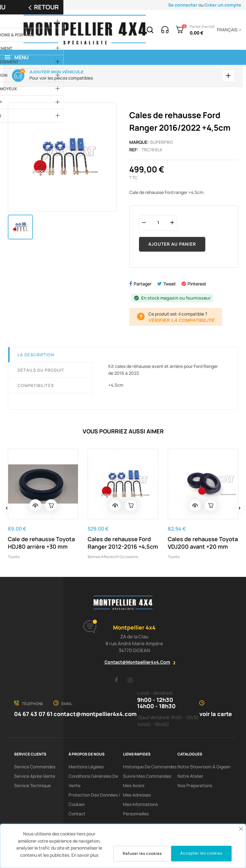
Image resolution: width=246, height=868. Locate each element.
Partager (143, 285)
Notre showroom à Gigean (204, 768)
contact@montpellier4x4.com (137, 663)
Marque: (139, 143)
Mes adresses (137, 796)
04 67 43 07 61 (33, 715)
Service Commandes (35, 768)
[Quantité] (158, 224)
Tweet (170, 285)
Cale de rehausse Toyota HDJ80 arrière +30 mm (41, 544)
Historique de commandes (150, 768)
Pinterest (197, 285)
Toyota (14, 558)
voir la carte (216, 715)
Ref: (134, 151)
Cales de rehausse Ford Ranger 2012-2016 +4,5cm (123, 544)
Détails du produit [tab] (41, 371)
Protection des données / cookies (95, 800)
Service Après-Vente (35, 777)
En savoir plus (85, 855)
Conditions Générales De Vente (93, 782)
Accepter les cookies (201, 853)
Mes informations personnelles (140, 810)
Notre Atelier (190, 777)
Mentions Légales (86, 768)
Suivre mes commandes (147, 777)
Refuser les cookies (142, 853)
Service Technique (32, 786)
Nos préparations (195, 786)
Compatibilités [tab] (36, 386)
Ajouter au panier (172, 245)
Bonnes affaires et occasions (113, 558)
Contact (77, 815)
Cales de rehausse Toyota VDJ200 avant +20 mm (203, 544)
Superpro (161, 143)
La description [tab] (36, 356)
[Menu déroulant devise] (228, 30)
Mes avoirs (134, 786)
